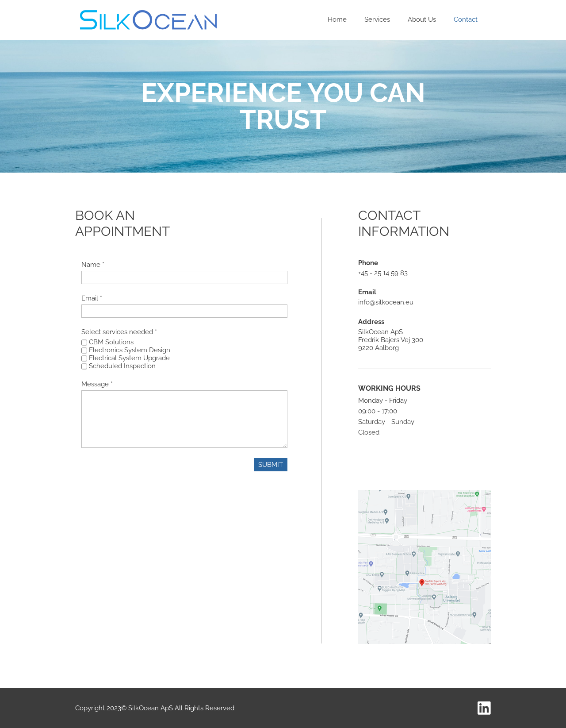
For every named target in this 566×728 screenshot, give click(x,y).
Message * (97, 384)
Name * (93, 265)
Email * (92, 298)
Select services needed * (119, 332)
